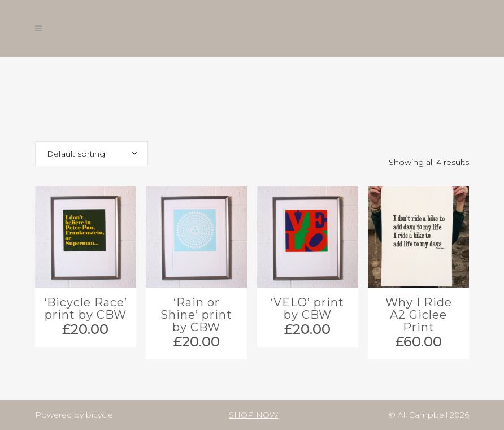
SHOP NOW (253, 415)
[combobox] (92, 154)
